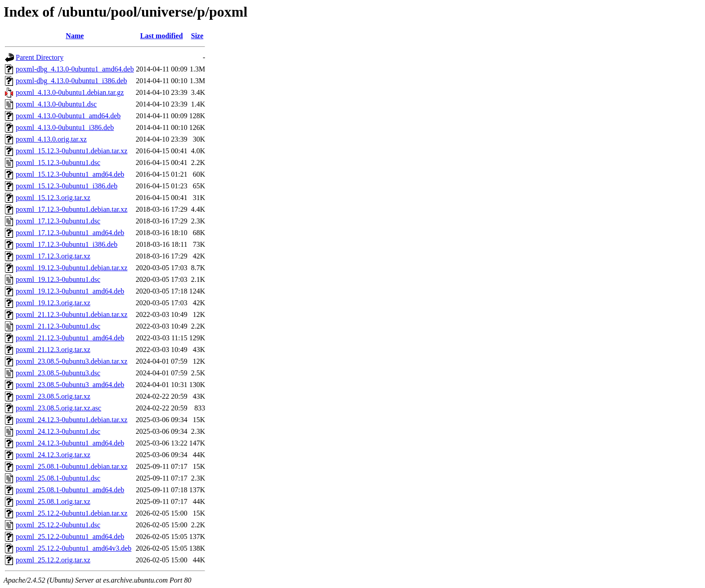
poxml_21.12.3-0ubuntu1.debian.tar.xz (71, 314)
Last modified (162, 36)
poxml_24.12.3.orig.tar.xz (53, 455)
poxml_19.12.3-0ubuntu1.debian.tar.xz (71, 268)
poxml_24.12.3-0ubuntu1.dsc (58, 431)
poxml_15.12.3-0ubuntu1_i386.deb (67, 186)
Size (197, 36)
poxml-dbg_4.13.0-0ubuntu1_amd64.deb (75, 69)
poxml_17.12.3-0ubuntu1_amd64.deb (70, 233)
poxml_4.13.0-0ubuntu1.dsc (56, 104)
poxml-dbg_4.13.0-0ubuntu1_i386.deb (71, 81)
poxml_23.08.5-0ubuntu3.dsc (58, 373)
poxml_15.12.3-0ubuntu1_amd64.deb (70, 174)
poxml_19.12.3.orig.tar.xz (53, 303)
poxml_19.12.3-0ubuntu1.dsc (58, 279)
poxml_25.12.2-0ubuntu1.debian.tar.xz (71, 513)
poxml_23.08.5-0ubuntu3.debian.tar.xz (71, 361)
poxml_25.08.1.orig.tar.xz (53, 501)
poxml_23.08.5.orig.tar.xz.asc (58, 408)
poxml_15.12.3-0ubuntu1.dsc (58, 163)
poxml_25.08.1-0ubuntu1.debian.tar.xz (71, 466)
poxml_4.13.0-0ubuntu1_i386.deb (65, 127)
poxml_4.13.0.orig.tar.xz (51, 139)
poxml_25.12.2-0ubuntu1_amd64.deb (70, 537)
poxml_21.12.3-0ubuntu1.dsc (58, 326)
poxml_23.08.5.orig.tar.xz (53, 396)
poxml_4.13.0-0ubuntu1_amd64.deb (68, 116)
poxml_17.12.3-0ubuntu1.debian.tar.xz (71, 209)
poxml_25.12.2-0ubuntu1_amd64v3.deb (74, 548)
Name (75, 36)
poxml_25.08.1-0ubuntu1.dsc (58, 478)
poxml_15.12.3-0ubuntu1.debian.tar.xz (71, 151)
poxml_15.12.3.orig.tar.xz (53, 198)
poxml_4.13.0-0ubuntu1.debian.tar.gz (70, 92)
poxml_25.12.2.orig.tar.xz (53, 560)
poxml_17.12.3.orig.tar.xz (53, 256)
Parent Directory (40, 57)
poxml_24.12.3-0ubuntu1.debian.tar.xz (71, 420)
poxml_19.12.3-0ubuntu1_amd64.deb (70, 291)
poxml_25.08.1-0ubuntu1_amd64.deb (70, 490)
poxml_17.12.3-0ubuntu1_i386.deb (67, 244)
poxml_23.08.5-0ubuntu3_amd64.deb (70, 385)
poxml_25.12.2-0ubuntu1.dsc (58, 525)
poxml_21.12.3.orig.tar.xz (53, 350)
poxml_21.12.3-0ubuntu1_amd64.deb (70, 338)
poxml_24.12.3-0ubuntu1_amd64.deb (70, 443)
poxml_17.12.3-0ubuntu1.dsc (58, 221)
